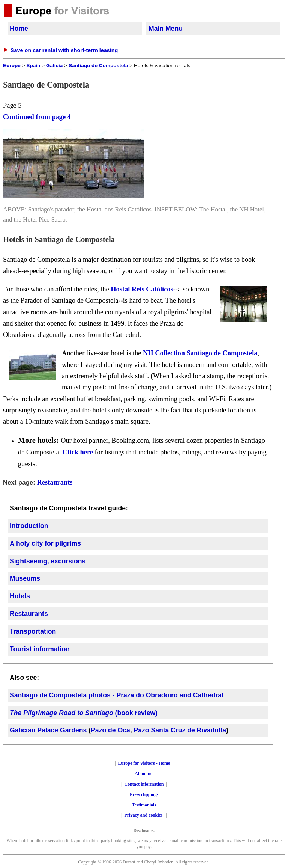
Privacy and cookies (144, 815)
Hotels (20, 596)
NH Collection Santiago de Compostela (200, 353)
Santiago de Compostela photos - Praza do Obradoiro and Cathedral (117, 695)
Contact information (144, 784)
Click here (78, 452)
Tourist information (40, 649)
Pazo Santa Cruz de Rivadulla (180, 730)
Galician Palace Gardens (48, 730)
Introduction (29, 526)
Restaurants (55, 482)
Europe (12, 66)
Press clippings (144, 794)
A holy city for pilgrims (45, 543)
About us (143, 774)
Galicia (55, 66)
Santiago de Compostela (98, 66)
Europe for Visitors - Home (144, 763)
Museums (25, 578)
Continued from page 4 (37, 117)
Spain (33, 66)
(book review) (84, 713)
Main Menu (166, 29)
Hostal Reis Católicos (142, 289)
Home (19, 29)
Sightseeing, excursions (48, 561)
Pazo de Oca (110, 730)
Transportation (33, 631)
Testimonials (144, 805)
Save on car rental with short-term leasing (64, 50)
